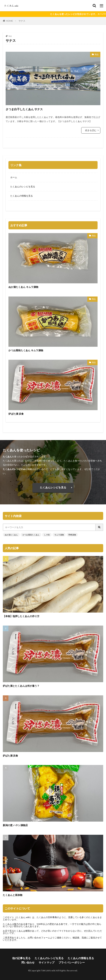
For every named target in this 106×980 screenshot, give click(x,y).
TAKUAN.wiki (48, 970)
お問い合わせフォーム (39, 938)
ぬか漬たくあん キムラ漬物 (23, 287)
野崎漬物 (72, 535)
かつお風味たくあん (31, 535)
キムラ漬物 (59, 535)
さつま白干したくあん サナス (24, 109)
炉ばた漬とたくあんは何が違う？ (21, 686)
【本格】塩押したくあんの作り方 (21, 616)
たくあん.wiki (23, 917)
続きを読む (91, 130)
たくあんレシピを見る (53, 487)
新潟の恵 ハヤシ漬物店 (15, 825)
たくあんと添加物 (13, 895)
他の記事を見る (21, 958)
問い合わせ (28, 962)
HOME (9, 21)
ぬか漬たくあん (11, 535)
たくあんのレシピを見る (23, 187)
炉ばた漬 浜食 (16, 414)
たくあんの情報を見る (22, 196)
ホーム (14, 177)
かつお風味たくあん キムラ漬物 (26, 350)
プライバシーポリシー (72, 962)
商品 (97, 54)
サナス (22, 21)
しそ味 (47, 535)
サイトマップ (47, 962)
